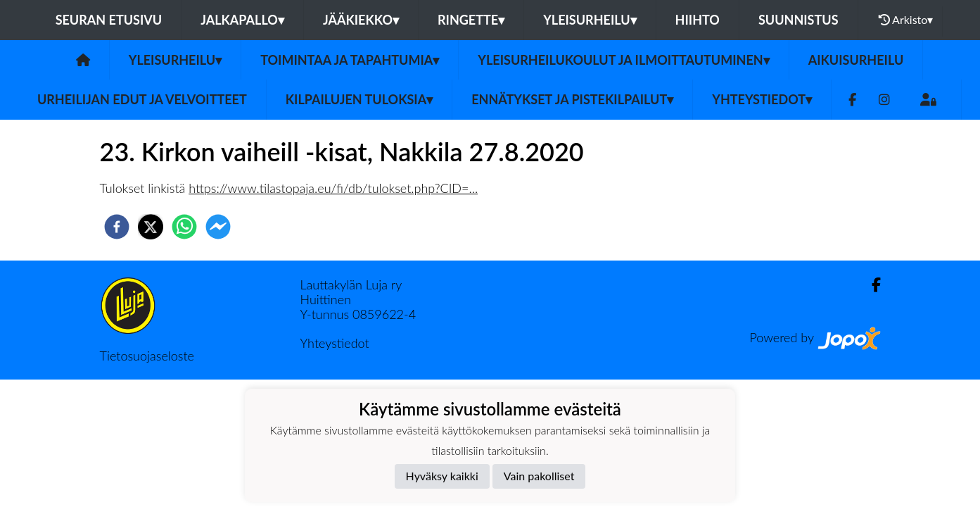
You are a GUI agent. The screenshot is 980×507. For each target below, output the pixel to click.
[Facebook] (852, 100)
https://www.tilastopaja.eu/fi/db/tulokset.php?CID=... (333, 188)
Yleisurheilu (590, 20)
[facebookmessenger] (218, 227)
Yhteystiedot (762, 99)
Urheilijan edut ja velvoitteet (142, 99)
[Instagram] (884, 100)
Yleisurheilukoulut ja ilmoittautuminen (623, 60)
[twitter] (151, 227)
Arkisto (906, 20)
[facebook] (117, 227)
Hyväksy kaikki (442, 476)
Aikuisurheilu (856, 60)
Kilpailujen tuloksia (359, 99)
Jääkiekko (361, 20)
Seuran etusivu (109, 20)
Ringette (471, 20)
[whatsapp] (184, 227)
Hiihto (698, 20)
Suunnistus (798, 20)
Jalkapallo (242, 20)
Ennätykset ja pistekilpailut (572, 99)
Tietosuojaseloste (147, 356)
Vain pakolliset (539, 476)
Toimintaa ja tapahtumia (350, 60)
